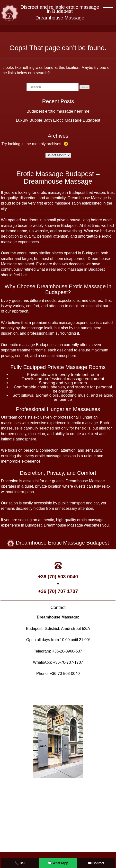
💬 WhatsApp (58, 863)
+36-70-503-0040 (65, 674)
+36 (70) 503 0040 (58, 577)
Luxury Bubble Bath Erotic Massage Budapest (58, 120)
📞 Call (20, 863)
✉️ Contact (96, 863)
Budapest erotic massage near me (58, 111)
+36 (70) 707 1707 (58, 591)
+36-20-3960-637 (67, 651)
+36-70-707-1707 (68, 662)
